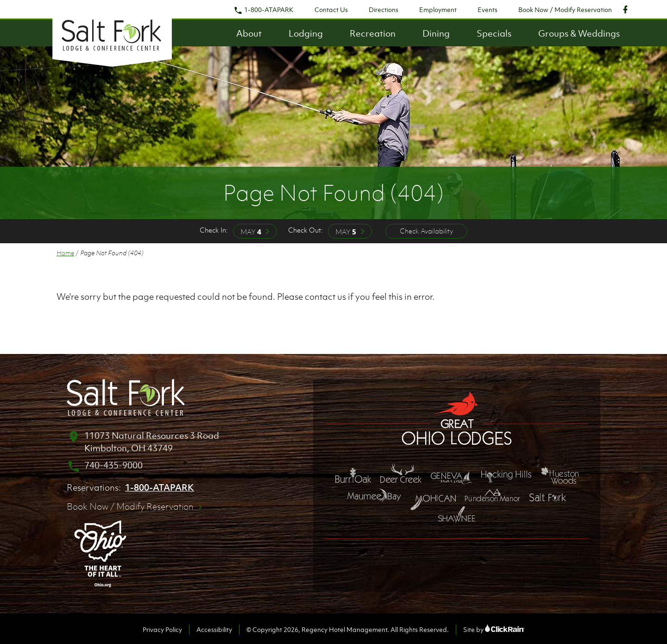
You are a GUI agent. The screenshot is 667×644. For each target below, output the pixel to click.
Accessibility (214, 629)
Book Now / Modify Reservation (565, 9)
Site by (494, 629)
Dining (436, 33)
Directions (384, 9)
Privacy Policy (162, 629)
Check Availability (426, 231)
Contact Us (331, 9)
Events (488, 9)
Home (65, 253)
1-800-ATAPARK (264, 9)
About (249, 33)
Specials (494, 33)
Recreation (373, 33)
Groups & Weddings (579, 33)
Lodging (306, 33)
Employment (438, 9)
